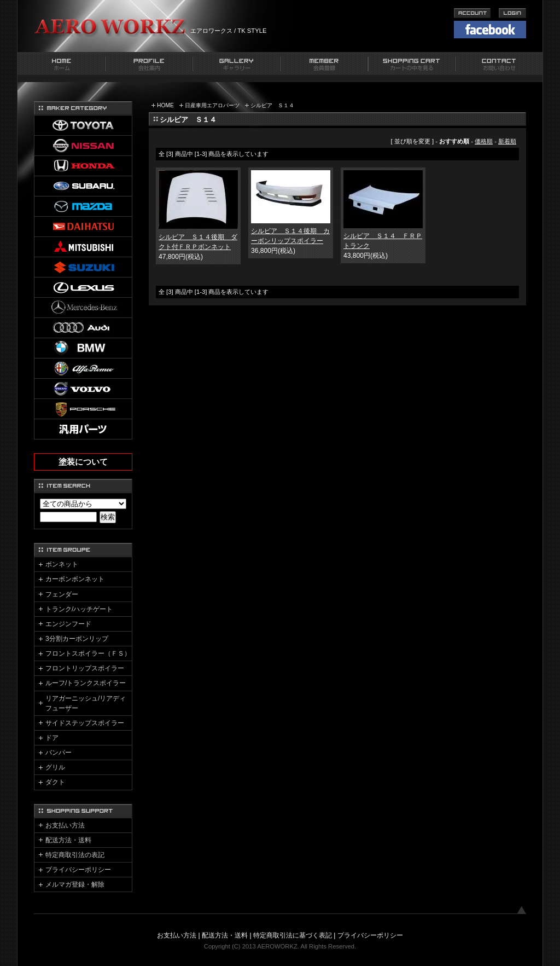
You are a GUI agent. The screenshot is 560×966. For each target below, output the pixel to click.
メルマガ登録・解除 (75, 884)
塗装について (83, 462)
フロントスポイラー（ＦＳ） (88, 653)
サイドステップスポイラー (85, 723)
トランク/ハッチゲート (79, 609)
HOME (165, 105)
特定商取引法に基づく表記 (293, 935)
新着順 (507, 141)
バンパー (59, 753)
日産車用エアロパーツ (212, 105)
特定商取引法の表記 (75, 855)
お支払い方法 (65, 825)
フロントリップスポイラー (85, 668)
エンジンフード (68, 624)
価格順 (484, 141)
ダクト (55, 782)
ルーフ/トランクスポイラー (86, 683)
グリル (55, 767)
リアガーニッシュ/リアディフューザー (86, 703)
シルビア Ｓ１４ (272, 105)
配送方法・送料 (68, 840)
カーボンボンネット (75, 579)
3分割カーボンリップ (77, 639)
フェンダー (62, 594)
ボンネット (62, 564)
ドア (52, 738)
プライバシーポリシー (78, 870)
